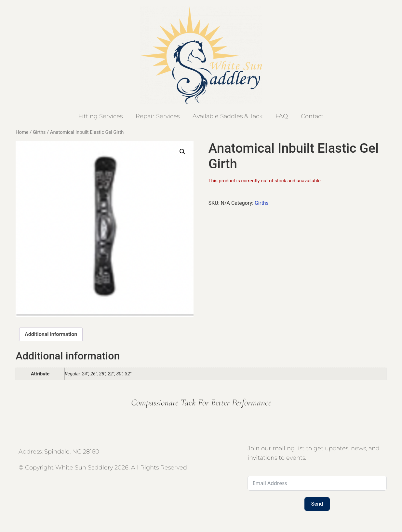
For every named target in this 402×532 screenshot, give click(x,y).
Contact (312, 116)
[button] (182, 152)
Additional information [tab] (51, 334)
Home (22, 132)
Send (317, 504)
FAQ (282, 116)
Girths (39, 132)
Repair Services (158, 116)
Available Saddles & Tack (228, 116)
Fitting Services (100, 116)
